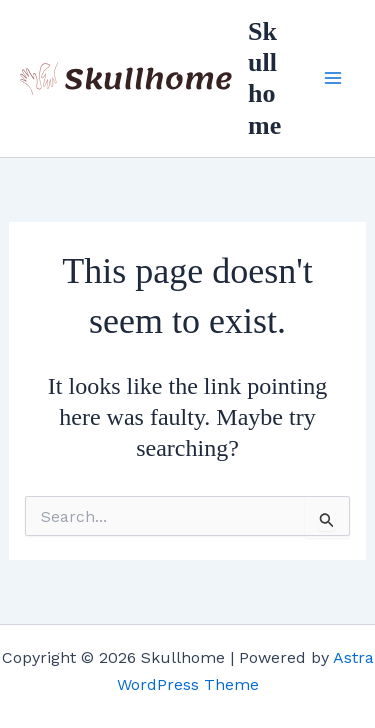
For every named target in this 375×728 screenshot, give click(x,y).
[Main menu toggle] (333, 78)
